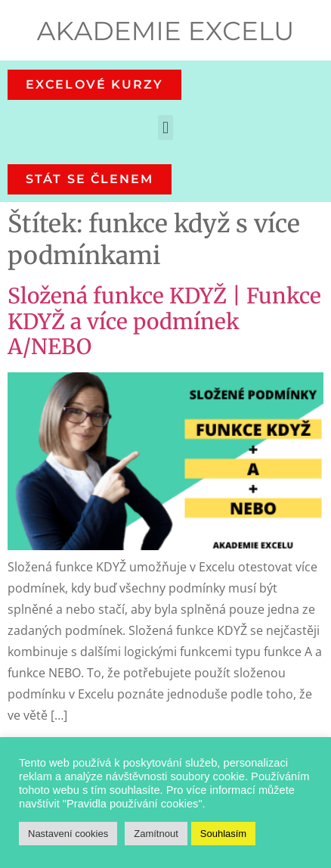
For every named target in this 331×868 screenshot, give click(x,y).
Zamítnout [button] (156, 834)
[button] (165, 128)
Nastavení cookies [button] (68, 834)
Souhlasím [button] (223, 834)
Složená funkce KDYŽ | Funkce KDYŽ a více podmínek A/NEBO (164, 321)
